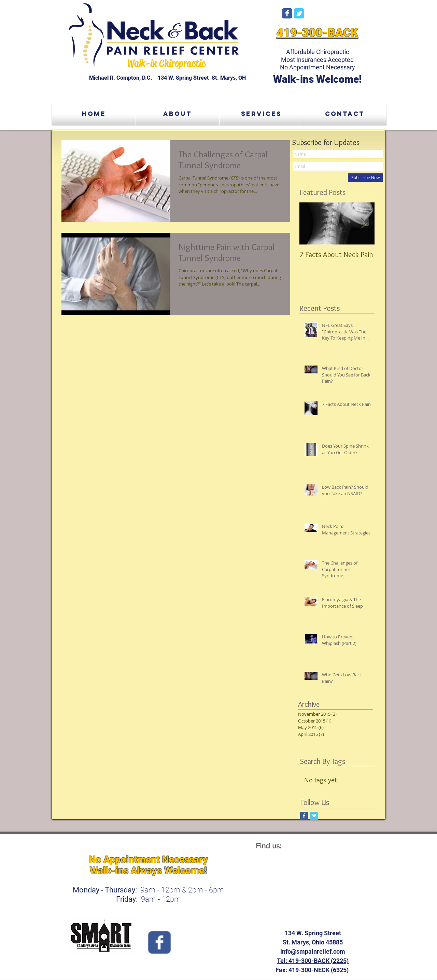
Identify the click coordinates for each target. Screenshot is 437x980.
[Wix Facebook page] (287, 13)
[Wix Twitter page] (299, 13)
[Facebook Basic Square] (304, 816)
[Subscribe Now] (365, 178)
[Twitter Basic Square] (314, 816)
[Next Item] (364, 223)
